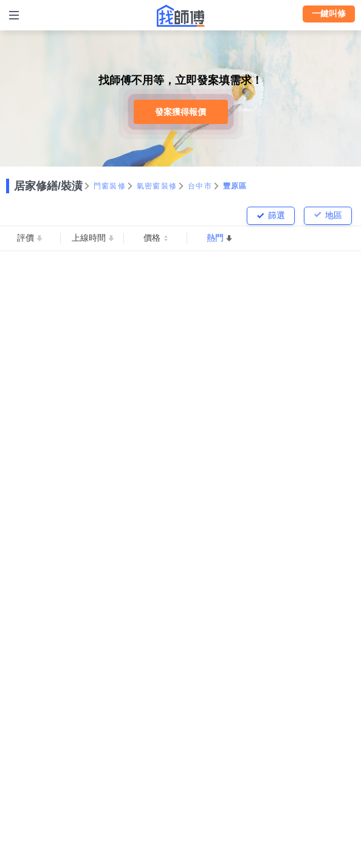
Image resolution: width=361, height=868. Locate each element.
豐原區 (235, 186)
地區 (334, 215)
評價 (26, 238)
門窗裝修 (110, 186)
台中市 (200, 186)
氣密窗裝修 (157, 186)
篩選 (277, 215)
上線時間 (89, 238)
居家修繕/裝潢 (48, 186)
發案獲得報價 (180, 112)
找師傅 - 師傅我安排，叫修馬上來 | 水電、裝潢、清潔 (180, 16)
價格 (152, 238)
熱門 (215, 238)
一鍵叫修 (329, 13)
